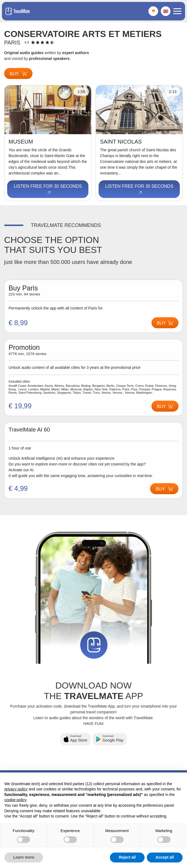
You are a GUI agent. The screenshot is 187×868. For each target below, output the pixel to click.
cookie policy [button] (15, 800)
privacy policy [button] (16, 789)
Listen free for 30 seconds (48, 190)
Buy (18, 74)
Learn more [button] (24, 857)
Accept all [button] (165, 857)
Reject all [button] (127, 857)
